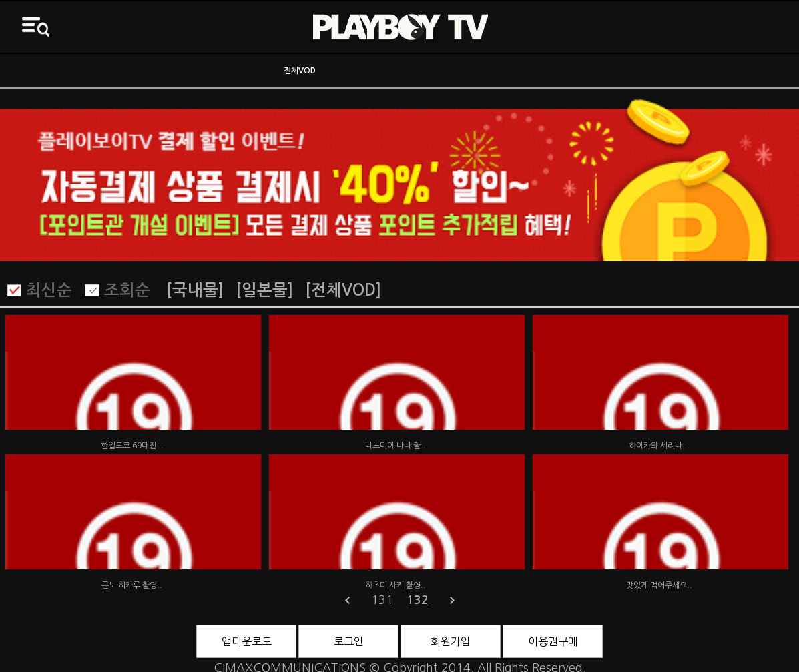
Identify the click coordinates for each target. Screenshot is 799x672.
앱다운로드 (247, 641)
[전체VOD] (343, 290)
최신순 (49, 290)
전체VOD (300, 71)
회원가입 (451, 641)
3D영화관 (699, 71)
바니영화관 (500, 71)
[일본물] (264, 290)
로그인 (349, 641)
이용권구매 (553, 641)
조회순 (127, 290)
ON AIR (100, 71)
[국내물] (195, 290)
